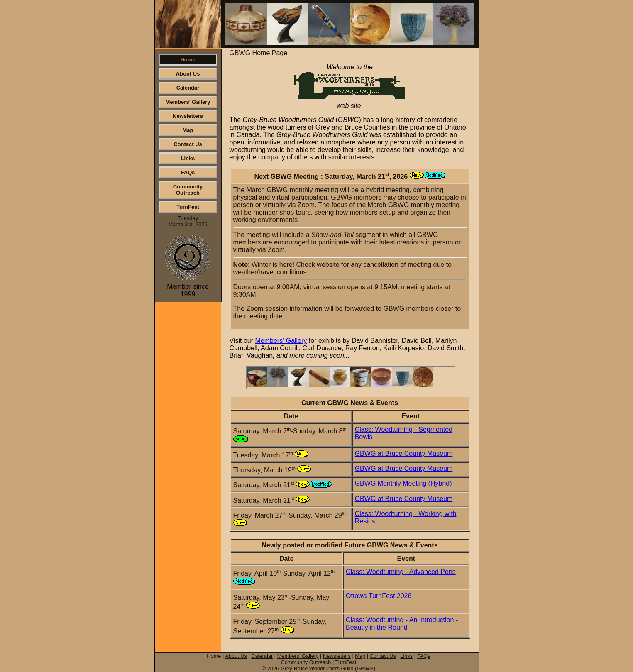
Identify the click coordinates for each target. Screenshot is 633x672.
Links (188, 158)
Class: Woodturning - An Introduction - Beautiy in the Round (402, 624)
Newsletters (188, 116)
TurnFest (188, 207)
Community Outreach (188, 190)
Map (188, 130)
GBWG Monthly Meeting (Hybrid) (403, 483)
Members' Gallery (188, 102)
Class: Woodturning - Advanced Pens (401, 572)
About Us (188, 74)
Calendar (188, 88)
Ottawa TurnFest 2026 (379, 596)
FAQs (188, 172)
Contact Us (188, 144)
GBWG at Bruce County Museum (404, 453)
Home (188, 60)
